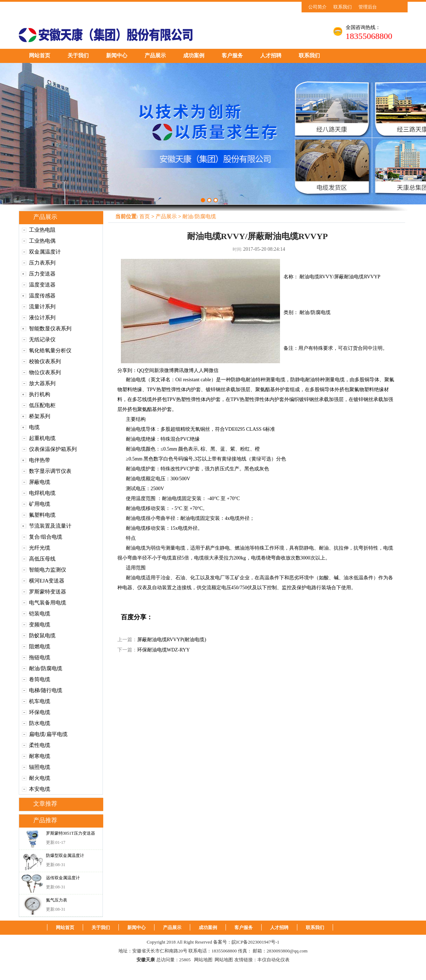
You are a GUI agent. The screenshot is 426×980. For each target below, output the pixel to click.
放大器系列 (42, 383)
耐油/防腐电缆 (46, 668)
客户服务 (232, 56)
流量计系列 (42, 307)
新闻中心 (117, 56)
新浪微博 (164, 370)
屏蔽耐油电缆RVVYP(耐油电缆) (172, 640)
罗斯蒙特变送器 (48, 592)
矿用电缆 (40, 504)
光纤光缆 (40, 548)
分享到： (127, 370)
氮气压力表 (57, 900)
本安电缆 (40, 789)
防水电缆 (40, 723)
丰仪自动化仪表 (273, 960)
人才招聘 (271, 56)
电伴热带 (40, 460)
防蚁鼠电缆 (42, 636)
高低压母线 (42, 559)
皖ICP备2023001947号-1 (255, 942)
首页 (145, 216)
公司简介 (317, 7)
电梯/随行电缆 (46, 690)
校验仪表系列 (45, 361)
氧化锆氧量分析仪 (50, 350)
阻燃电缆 (40, 646)
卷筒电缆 (40, 679)
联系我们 (343, 7)
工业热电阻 (42, 230)
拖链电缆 (40, 657)
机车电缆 (40, 701)
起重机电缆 (42, 438)
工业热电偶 (42, 241)
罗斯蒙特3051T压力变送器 (71, 833)
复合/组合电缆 (46, 537)
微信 (214, 370)
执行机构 (40, 394)
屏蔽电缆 (40, 482)
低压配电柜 (42, 405)
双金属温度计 (45, 252)
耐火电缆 (40, 778)
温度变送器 (42, 285)
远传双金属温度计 (63, 878)
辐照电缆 (40, 767)
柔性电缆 (40, 745)
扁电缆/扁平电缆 (48, 734)
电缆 (34, 427)
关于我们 (78, 56)
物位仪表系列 (45, 372)
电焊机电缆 (42, 493)
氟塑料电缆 (42, 515)
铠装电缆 (40, 614)
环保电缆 (40, 712)
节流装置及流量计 (50, 526)
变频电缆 (40, 625)
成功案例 (194, 56)
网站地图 (203, 960)
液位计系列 (42, 318)
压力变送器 (42, 274)
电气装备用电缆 (48, 603)
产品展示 (155, 56)
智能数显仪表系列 (50, 329)
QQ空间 (146, 370)
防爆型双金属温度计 (65, 856)
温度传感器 (42, 296)
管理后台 (368, 7)
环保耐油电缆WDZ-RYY (164, 650)
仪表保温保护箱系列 (53, 449)
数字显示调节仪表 (50, 471)
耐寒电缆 (40, 756)
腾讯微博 (184, 370)
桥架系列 (40, 416)
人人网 (201, 370)
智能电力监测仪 (48, 570)
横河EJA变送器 (47, 581)
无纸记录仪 (42, 340)
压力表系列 (42, 263)
